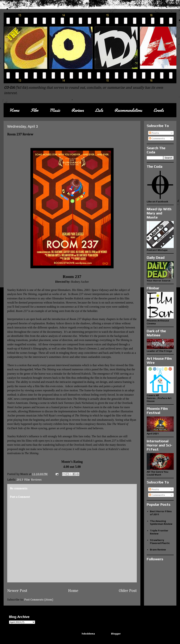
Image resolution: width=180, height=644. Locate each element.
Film (34, 110)
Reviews (77, 110)
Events (158, 110)
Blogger (116, 634)
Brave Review (158, 550)
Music (55, 110)
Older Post (128, 591)
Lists (99, 110)
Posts (154, 133)
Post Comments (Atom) (39, 600)
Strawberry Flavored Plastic (160, 542)
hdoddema (88, 634)
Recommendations (128, 110)
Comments (157, 138)
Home (14, 110)
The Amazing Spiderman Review (161, 523)
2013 (20, 480)
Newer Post (17, 591)
